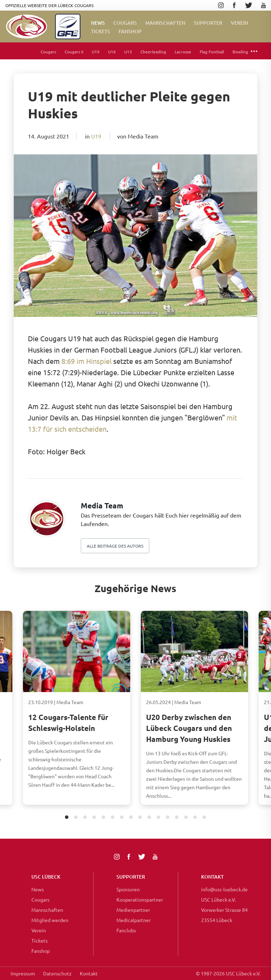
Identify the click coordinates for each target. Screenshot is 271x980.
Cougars (125, 23)
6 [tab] (113, 818)
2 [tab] (76, 818)
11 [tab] (159, 818)
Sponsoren (128, 889)
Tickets (101, 31)
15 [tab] (195, 818)
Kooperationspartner (140, 899)
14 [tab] (186, 818)
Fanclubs (126, 930)
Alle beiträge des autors (115, 546)
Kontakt (89, 973)
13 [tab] (177, 818)
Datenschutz (57, 973)
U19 (96, 52)
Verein (239, 23)
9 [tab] (140, 818)
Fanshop (41, 951)
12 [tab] (168, 818)
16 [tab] (204, 818)
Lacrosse (183, 52)
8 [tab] (131, 818)
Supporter (208, 23)
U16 (112, 52)
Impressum (23, 973)
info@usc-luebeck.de (224, 889)
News (98, 23)
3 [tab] (85, 818)
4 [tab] (94, 818)
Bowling (240, 52)
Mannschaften (165, 23)
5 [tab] (104, 818)
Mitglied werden (50, 920)
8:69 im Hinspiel (86, 361)
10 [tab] (149, 818)
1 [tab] (67, 818)
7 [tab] (122, 818)
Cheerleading (153, 52)
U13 (128, 52)
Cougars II (74, 52)
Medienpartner (133, 910)
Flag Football (212, 52)
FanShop (130, 31)
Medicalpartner (134, 920)
